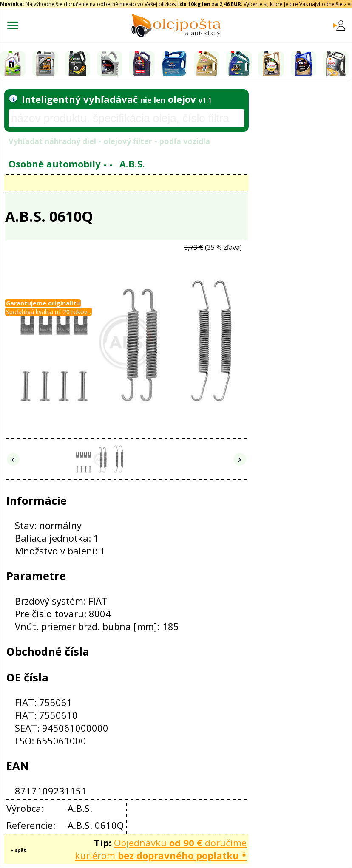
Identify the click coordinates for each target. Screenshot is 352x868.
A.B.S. (132, 164)
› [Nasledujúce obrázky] (240, 459)
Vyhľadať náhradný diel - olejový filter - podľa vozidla (109, 141)
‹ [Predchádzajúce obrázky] (13, 459)
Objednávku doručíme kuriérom (161, 849)
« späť (18, 850)
